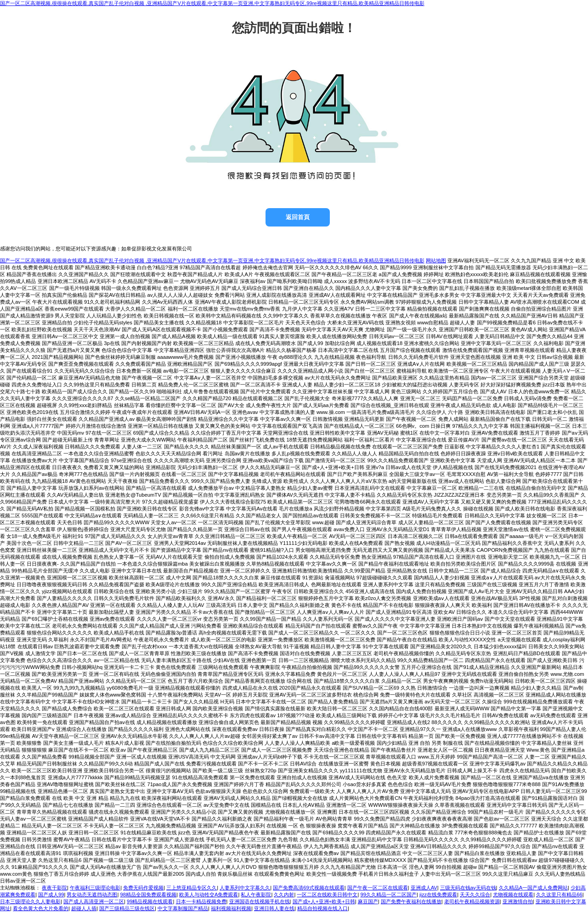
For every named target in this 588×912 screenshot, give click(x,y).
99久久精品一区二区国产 (389, 895)
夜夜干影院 (54, 888)
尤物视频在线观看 (513, 895)
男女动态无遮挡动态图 (92, 895)
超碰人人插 (84, 908)
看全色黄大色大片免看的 (41, 908)
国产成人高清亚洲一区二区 (94, 901)
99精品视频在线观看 (150, 901)
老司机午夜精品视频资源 (472, 901)
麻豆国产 (368, 901)
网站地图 (436, 261)
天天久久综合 (475, 895)
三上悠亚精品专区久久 (192, 888)
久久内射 (284, 895)
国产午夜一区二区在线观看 (378, 888)
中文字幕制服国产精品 (183, 908)
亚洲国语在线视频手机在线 (260, 901)
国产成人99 (51, 895)
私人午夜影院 (256, 895)
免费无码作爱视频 (143, 888)
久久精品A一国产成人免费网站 (533, 888)
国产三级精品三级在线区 (127, 908)
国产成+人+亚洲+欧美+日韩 (324, 901)
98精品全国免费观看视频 (148, 895)
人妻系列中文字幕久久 (245, 888)
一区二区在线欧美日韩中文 (327, 895)
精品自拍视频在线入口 (322, 908)
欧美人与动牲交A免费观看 (209, 895)
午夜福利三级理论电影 (95, 888)
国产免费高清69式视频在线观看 (308, 888)
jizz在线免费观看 (438, 895)
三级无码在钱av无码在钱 (468, 888)
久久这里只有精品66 (559, 895)
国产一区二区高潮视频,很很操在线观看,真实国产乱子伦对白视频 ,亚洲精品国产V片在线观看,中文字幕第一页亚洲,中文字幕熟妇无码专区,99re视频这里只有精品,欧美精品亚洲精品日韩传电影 (212, 3)
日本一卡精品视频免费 (201, 901)
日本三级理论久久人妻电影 (30, 901)
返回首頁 (298, 217)
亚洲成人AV (424, 888)
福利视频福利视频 (231, 908)
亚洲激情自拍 (518, 901)
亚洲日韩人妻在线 (274, 908)
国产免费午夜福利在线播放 (411, 901)
